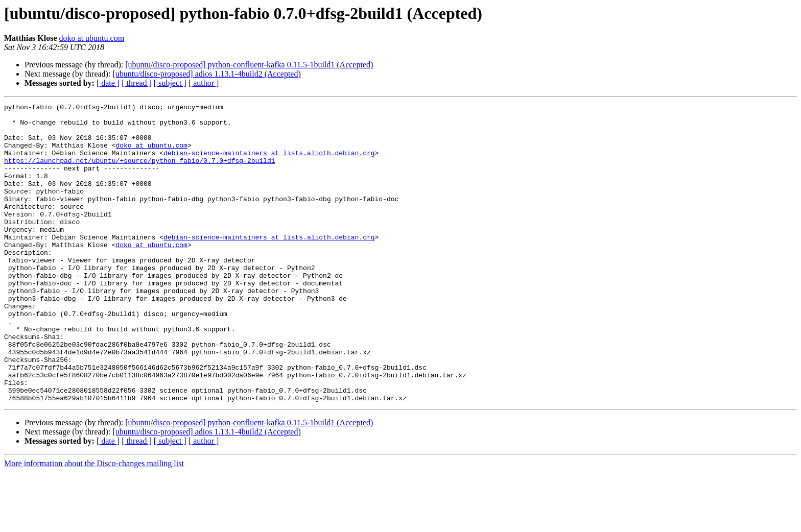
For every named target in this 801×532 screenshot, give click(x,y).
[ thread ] (137, 83)
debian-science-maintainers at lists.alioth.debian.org (269, 163)
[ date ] (108, 83)
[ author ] (204, 83)
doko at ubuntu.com (92, 38)
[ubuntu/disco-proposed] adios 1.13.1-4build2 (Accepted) (206, 74)
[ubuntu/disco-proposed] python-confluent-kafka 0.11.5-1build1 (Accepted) (249, 65)
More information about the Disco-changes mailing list (94, 523)
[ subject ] (170, 83)
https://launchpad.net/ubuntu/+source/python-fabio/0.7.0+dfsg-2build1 (139, 173)
